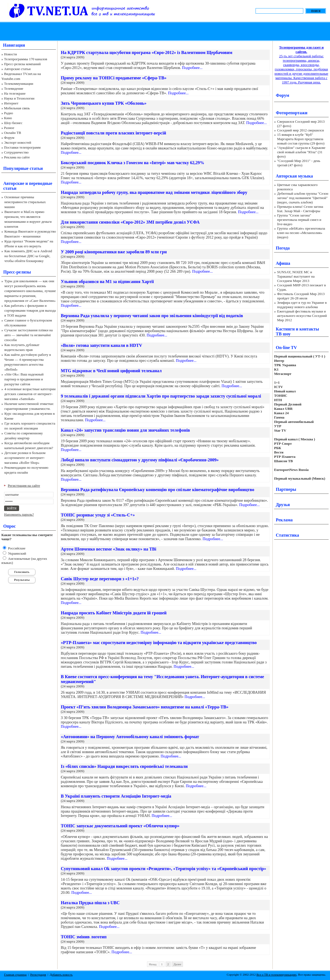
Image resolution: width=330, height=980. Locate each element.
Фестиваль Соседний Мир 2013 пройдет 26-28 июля (301, 296)
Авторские (14, 183)
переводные (40, 183)
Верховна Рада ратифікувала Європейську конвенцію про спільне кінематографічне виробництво (157, 490)
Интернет (11, 103)
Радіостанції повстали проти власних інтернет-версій (113, 133)
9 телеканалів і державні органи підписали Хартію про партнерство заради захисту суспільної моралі (161, 396)
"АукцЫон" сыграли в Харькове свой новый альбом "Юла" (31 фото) (301, 152)
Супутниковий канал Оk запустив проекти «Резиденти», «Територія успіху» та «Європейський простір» (163, 869)
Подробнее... (192, 68)
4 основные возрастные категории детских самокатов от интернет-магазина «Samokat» (30, 394)
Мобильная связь (17, 108)
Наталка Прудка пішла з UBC (90, 903)
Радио (9, 113)
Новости (10, 54)
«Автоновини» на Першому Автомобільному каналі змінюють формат (130, 737)
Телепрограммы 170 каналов (26, 59)
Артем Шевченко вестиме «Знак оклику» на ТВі (109, 549)
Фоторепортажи (292, 113)
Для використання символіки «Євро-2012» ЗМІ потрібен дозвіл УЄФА (130, 222)
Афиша (283, 263)
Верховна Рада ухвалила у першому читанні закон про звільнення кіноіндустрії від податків (152, 316)
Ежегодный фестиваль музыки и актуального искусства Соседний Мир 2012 (302, 316)
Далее (177, 964)
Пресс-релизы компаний (22, 64)
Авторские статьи (17, 69)
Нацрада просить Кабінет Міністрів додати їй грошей (114, 613)
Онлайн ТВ (13, 133)
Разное (9, 128)
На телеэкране (15, 93)
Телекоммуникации (19, 84)
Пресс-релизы (17, 272)
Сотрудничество (16, 152)
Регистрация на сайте (24, 486)
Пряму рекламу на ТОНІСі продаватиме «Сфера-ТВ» (114, 78)
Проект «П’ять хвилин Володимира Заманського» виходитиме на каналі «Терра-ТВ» (145, 707)
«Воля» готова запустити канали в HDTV (101, 345)
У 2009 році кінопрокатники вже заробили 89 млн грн (114, 252)
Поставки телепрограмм (22, 147)
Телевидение (14, 88)
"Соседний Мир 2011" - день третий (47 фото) (299, 163)
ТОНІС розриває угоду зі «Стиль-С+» (98, 515)
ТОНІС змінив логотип (84, 937)
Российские (16, 548)
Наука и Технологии (19, 98)
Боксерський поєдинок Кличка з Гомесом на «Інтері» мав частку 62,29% (133, 163)
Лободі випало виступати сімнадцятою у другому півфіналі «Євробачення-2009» (140, 460)
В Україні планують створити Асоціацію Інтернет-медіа (116, 796)
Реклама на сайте (17, 157)
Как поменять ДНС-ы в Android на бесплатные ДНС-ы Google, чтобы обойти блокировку (28, 256)
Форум (9, 138)
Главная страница (15, 975)
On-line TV (286, 348)
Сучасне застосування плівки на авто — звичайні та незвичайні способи (28, 335)
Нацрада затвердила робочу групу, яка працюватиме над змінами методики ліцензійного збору (154, 192)
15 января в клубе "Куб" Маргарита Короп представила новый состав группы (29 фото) (301, 139)
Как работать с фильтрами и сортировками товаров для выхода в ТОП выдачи (30, 310)
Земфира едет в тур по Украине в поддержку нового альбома (302, 305)
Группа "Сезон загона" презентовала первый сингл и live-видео (299, 220)
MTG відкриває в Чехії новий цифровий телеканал (111, 371)
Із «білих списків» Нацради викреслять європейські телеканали (124, 766)
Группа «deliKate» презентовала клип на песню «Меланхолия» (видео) (301, 233)
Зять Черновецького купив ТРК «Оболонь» (104, 103)
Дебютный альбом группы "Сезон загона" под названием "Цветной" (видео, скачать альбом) (303, 198)
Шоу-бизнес (13, 123)
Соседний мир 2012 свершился (300, 130)
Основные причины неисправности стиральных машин (25, 202)
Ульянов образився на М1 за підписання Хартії (107, 282)
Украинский (17, 553)
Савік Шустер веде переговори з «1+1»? (100, 579)
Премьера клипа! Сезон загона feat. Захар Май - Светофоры (300, 209)
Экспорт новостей (18, 142)
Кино (8, 118)
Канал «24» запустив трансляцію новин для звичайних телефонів (125, 430)
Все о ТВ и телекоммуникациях (276, 975)
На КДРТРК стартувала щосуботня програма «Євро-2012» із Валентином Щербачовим (147, 52)
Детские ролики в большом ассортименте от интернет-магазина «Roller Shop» (25, 458)
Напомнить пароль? (19, 514)
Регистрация (38, 975)
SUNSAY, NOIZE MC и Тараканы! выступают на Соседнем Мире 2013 (296, 276)
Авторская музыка (294, 176)
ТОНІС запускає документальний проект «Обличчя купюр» (120, 826)
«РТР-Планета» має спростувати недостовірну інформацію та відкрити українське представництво (159, 643)
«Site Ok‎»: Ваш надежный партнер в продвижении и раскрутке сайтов (24, 379)
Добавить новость (61, 975)
